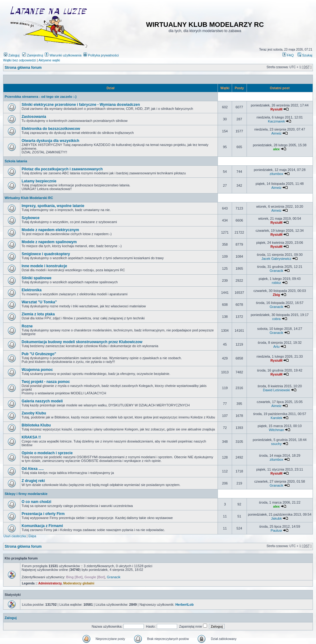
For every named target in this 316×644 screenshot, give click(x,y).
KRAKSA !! (31, 437)
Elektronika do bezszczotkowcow (51, 129)
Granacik (276, 271)
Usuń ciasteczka (15, 536)
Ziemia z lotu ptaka (38, 314)
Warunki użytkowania (63, 55)
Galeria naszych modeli (42, 401)
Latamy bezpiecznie (39, 181)
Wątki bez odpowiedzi (19, 60)
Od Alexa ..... (33, 469)
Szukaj (305, 55)
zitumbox (276, 174)
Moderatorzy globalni (79, 583)
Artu (276, 347)
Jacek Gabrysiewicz (276, 259)
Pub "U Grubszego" (39, 354)
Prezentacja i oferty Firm (43, 514)
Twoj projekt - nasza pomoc (46, 382)
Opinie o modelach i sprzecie (47, 453)
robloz (276, 283)
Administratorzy (50, 583)
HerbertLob (184, 605)
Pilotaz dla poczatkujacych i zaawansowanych (62, 169)
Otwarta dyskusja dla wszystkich (50, 141)
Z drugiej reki (33, 481)
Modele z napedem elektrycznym (50, 230)
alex (276, 149)
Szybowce (31, 218)
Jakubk (276, 518)
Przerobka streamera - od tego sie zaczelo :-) (41, 97)
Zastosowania (34, 117)
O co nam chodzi (36, 502)
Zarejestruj (33, 55)
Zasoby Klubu (34, 413)
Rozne (27, 326)
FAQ (288, 55)
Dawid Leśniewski (276, 390)
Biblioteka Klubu (36, 425)
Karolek (276, 418)
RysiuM (276, 109)
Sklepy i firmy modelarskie (26, 494)
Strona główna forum (23, 68)
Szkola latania (16, 161)
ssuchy (276, 444)
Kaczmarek (276, 121)
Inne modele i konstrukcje (44, 266)
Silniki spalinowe (37, 278)
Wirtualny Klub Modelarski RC (29, 198)
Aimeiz (276, 133)
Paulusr (276, 530)
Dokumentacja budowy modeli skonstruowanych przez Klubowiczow (82, 342)
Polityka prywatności (101, 55)
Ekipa (32, 536)
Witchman (276, 430)
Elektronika (32, 290)
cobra (276, 319)
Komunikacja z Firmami (42, 526)
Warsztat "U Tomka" (39, 302)
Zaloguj (12, 55)
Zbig (276, 295)
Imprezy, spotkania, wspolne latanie (53, 206)
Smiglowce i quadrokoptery (46, 254)
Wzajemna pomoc (37, 370)
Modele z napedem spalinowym (49, 242)
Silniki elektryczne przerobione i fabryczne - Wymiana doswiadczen (81, 105)
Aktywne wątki (49, 60)
